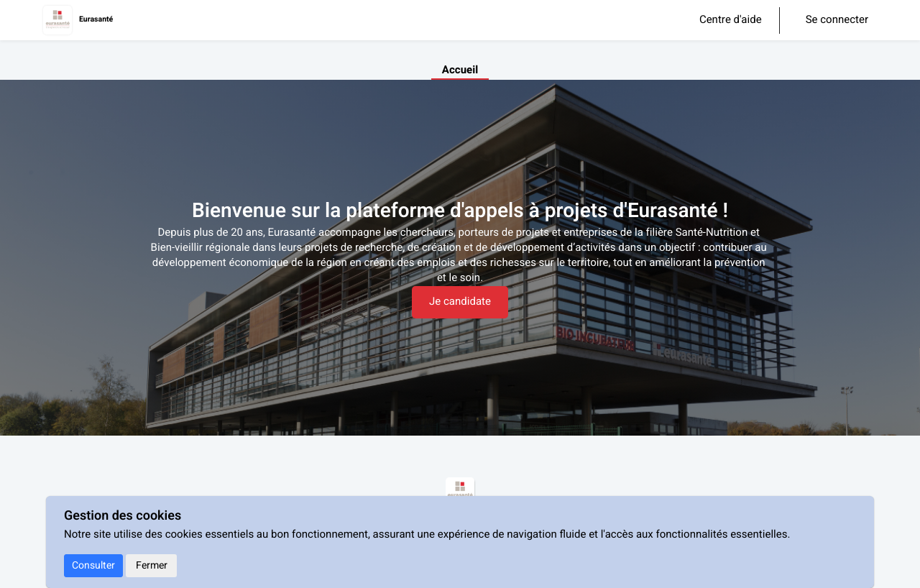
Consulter (93, 565)
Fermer (152, 565)
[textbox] (460, 256)
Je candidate (460, 302)
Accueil (460, 71)
